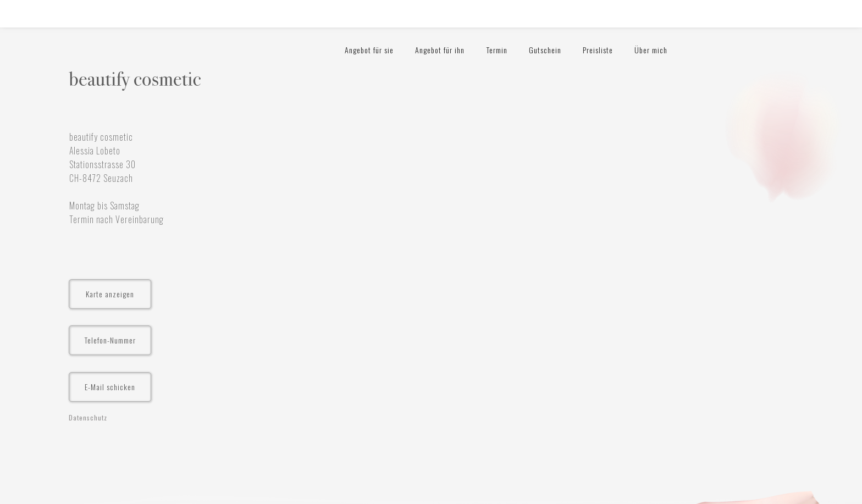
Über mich (651, 50)
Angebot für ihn (440, 50)
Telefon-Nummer (110, 340)
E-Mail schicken (110, 387)
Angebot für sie (369, 50)
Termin (497, 50)
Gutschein (545, 50)
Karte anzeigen (110, 294)
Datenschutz (88, 417)
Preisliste (598, 50)
